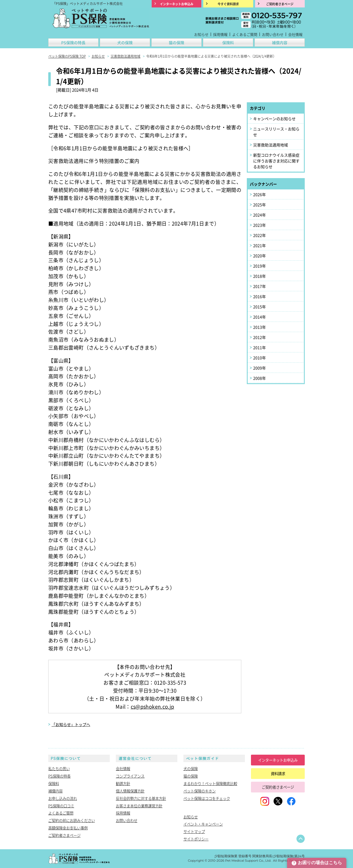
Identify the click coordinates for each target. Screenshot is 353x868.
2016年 (260, 296)
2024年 (260, 215)
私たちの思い (59, 768)
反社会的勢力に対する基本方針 (141, 798)
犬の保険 (125, 42)
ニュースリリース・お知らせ (276, 132)
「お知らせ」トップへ (71, 724)
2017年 (260, 286)
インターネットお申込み (278, 760)
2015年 (260, 307)
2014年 (260, 317)
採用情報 (220, 34)
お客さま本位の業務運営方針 (139, 806)
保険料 (228, 42)
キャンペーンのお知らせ (274, 119)
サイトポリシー (196, 839)
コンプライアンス (130, 776)
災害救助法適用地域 (271, 145)
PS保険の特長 (73, 42)
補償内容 (280, 42)
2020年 (260, 256)
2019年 (260, 266)
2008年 (260, 378)
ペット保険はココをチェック (207, 798)
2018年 (260, 276)
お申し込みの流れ (63, 798)
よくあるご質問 (245, 34)
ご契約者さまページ (64, 835)
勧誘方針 (123, 783)
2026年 (260, 194)
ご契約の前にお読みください (72, 820)
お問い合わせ (273, 34)
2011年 (260, 347)
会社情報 (295, 34)
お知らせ (201, 34)
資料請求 (278, 773)
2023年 (260, 225)
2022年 (260, 235)
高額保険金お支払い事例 (68, 828)
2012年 (260, 337)
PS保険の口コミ (61, 806)
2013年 (260, 327)
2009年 (260, 368)
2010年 (260, 358)
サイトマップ (194, 831)
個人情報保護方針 (130, 791)
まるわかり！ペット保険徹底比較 (210, 783)
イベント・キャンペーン (203, 824)
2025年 (260, 205)
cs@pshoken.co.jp (153, 706)
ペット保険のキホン (200, 791)
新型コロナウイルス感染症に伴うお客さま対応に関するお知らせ (276, 161)
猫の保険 (176, 42)
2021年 (260, 245)
